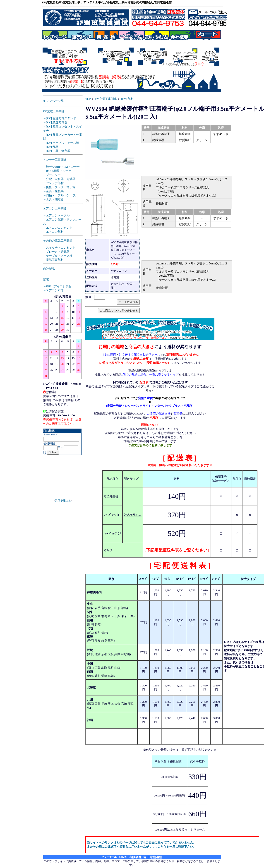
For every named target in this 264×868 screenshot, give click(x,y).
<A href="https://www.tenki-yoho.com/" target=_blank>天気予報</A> (63, 478)
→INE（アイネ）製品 (57, 286)
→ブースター (52, 175)
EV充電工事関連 (54, 111)
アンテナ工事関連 (55, 160)
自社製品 (49, 269)
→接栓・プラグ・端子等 (59, 187)
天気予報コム (63, 501)
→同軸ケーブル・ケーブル (61, 195)
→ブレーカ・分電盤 (56, 252)
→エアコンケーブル (56, 215)
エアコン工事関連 (55, 208)
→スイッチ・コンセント (59, 248)
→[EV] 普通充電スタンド (60, 118)
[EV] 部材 (127, 99)
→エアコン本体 (53, 290)
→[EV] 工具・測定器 (57, 151)
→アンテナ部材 (53, 183)
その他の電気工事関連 (58, 241)
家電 (46, 279)
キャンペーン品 (53, 101)
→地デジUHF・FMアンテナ (61, 167)
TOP (88, 99)
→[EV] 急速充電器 (55, 122)
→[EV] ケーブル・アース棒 (61, 143)
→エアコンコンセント (58, 228)
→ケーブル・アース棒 (58, 256)
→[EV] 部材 (51, 147)
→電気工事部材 (53, 260)
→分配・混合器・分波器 (59, 179)
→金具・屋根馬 (53, 191)
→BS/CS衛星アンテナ (57, 171)
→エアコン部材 (53, 232)
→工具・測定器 (53, 199)
